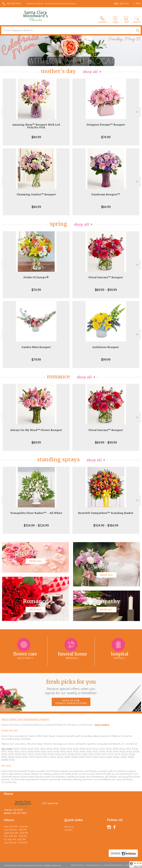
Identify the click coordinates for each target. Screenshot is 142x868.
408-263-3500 (14, 3)
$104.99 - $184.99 (106, 525)
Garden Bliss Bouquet (36, 347)
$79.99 (36, 360)
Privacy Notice (93, 865)
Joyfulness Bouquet (106, 347)
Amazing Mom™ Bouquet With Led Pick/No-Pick (36, 126)
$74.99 (106, 137)
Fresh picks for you (71, 687)
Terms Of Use (77, 865)
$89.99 (36, 442)
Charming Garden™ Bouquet (36, 194)
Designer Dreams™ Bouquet (106, 125)
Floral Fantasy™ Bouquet (106, 277)
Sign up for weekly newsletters (71, 702)
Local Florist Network (113, 865)
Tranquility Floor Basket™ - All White (36, 513)
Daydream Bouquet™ (106, 194)
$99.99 (106, 360)
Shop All (90, 72)
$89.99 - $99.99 (106, 290)
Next (138, 112)
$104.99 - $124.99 (36, 525)
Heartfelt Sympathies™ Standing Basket (106, 513)
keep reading (102, 725)
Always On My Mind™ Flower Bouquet (36, 430)
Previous (4, 112)
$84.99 (36, 137)
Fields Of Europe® (36, 277)
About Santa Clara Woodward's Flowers (25, 719)
